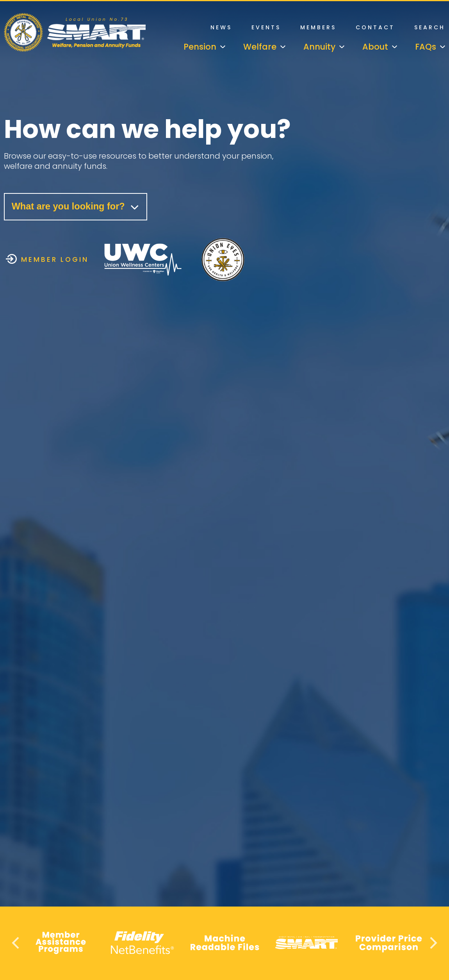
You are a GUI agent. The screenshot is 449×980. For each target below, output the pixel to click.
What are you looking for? (77, 207)
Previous (17, 943)
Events (266, 27)
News (221, 27)
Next (432, 943)
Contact (375, 27)
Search (430, 27)
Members (318, 27)
